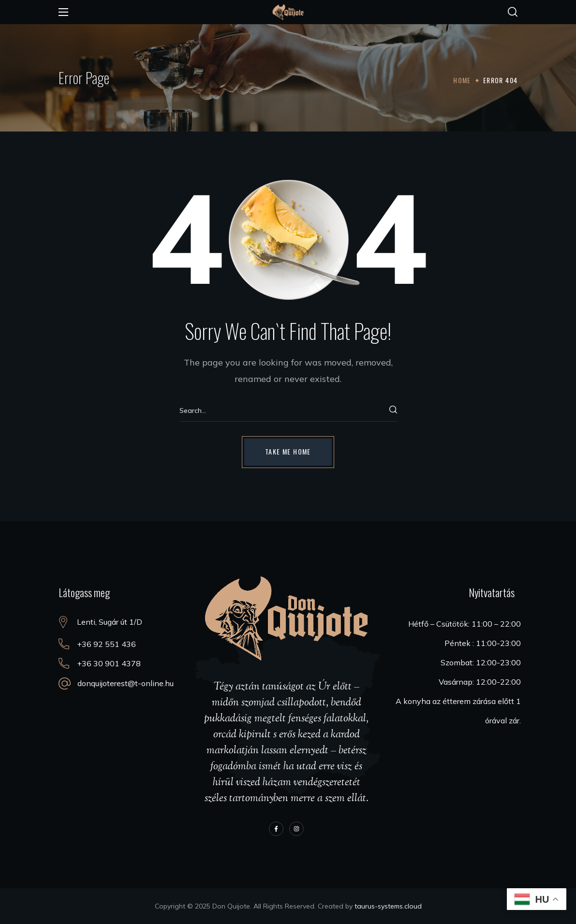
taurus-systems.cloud (388, 906)
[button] (513, 12)
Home (462, 80)
